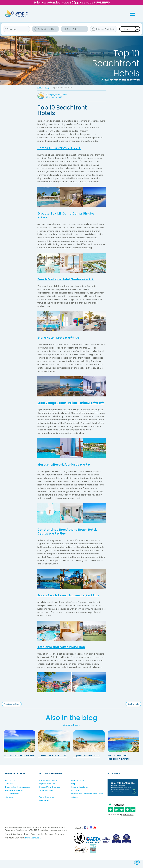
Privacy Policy (30, 842)
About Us (9, 791)
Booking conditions (14, 798)
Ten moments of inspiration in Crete (119, 765)
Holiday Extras (78, 788)
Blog (47, 88)
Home (40, 88)
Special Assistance (80, 795)
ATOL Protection (12, 801)
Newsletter (44, 808)
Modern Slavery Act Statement (51, 842)
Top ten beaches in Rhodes (19, 763)
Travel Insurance (47, 805)
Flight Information (47, 791)
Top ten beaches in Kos (86, 763)
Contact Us (10, 788)
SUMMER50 (102, 3)
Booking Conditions (48, 788)
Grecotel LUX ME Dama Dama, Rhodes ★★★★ (69, 215)
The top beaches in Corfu (53, 763)
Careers (9, 805)
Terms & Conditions (14, 842)
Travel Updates (46, 798)
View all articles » (71, 733)
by (57, 95)
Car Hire (75, 798)
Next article (133, 712)
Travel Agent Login (33, 846)
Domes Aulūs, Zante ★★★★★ (62, 148)
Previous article (12, 712)
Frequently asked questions (18, 795)
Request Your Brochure (50, 795)
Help (73, 791)
